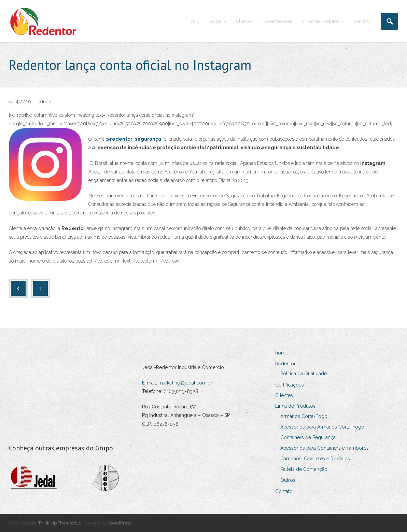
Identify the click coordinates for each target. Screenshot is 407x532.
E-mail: (150, 383)
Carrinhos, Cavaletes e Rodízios (315, 459)
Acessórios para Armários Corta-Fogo (322, 427)
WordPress (120, 523)
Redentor (285, 364)
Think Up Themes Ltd (60, 523)
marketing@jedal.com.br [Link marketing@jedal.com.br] (185, 383)
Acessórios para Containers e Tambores (325, 448)
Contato (284, 491)
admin (45, 102)
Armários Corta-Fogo (304, 416)
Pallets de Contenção (304, 469)
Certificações (290, 385)
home (282, 353)
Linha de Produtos (295, 406)
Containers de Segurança (308, 437)
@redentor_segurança (133, 139)
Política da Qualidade (304, 374)
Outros (288, 480)
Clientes (284, 395)
